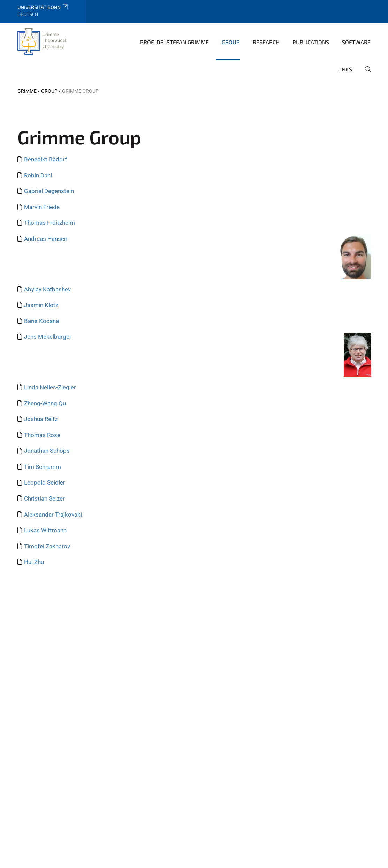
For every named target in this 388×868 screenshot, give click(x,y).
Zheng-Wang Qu (45, 403)
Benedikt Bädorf (45, 159)
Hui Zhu (34, 562)
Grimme (27, 91)
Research (266, 42)
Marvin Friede (42, 207)
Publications (311, 42)
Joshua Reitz (41, 419)
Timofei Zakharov (47, 546)
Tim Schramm (43, 467)
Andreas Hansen (46, 239)
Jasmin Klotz (41, 305)
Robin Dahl (38, 175)
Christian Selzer (44, 498)
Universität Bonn (43, 7)
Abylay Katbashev (47, 289)
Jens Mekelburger (48, 337)
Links (345, 69)
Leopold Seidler (45, 482)
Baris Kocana (41, 321)
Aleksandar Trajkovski (53, 515)
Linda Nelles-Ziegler (50, 387)
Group (231, 42)
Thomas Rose (42, 435)
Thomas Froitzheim (50, 223)
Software (356, 42)
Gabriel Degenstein (49, 191)
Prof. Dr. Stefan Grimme (174, 42)
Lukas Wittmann (45, 530)
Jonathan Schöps (47, 451)
